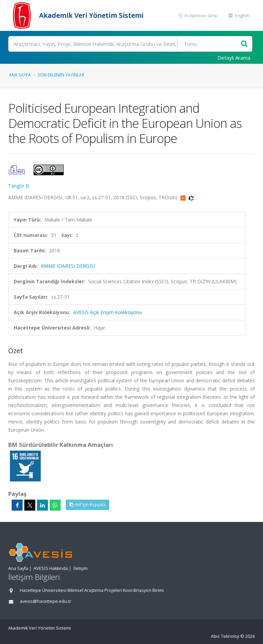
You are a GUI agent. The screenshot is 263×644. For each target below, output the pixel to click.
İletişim (80, 568)
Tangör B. (19, 186)
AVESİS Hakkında (51, 568)
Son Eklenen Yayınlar (61, 75)
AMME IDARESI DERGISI (68, 266)
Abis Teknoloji (225, 636)
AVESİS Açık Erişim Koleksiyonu (108, 312)
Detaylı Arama (234, 58)
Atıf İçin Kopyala (87, 505)
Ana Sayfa (20, 75)
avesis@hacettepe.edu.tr (46, 601)
